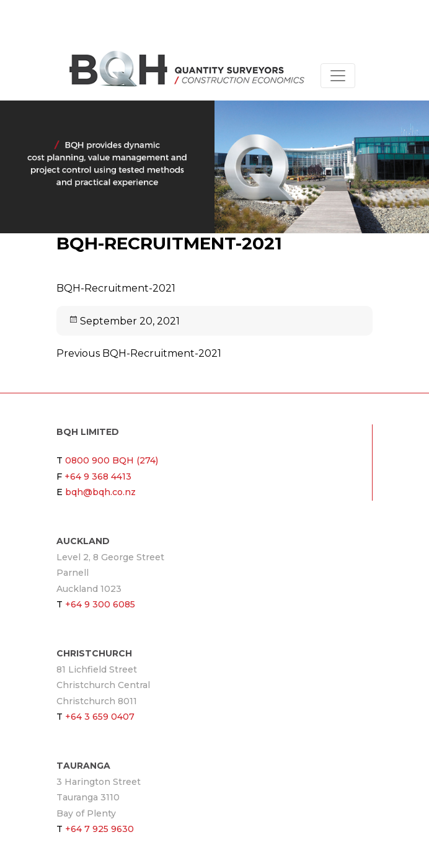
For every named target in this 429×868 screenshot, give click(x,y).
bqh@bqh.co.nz (100, 492)
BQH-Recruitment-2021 (116, 288)
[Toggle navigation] (338, 76)
